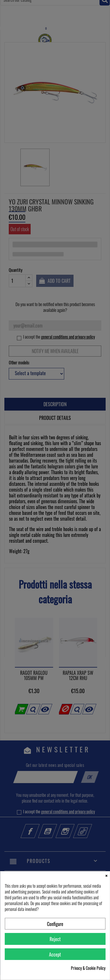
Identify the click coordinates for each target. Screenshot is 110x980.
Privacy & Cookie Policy (88, 968)
